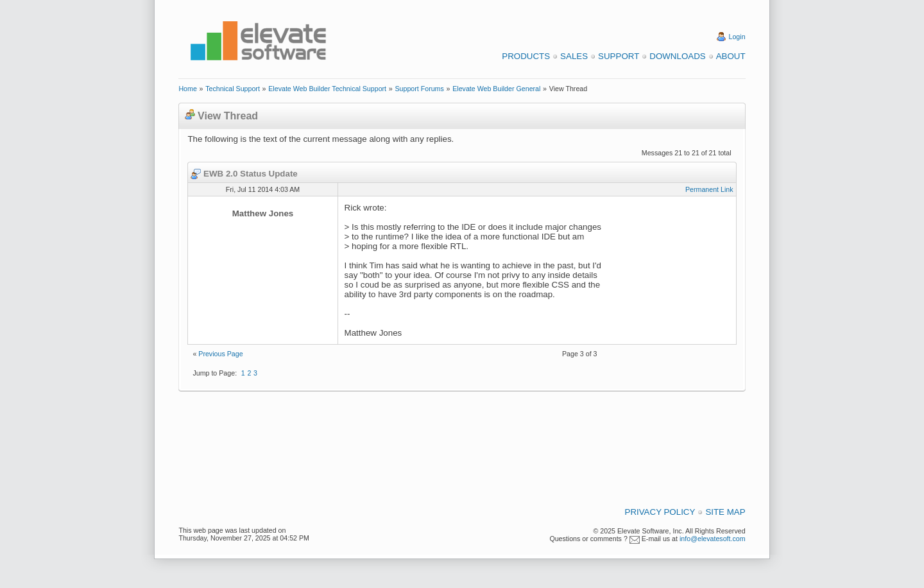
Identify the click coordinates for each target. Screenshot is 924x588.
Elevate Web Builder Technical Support (327, 89)
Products (526, 56)
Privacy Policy (660, 512)
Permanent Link (709, 189)
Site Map (725, 512)
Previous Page (220, 354)
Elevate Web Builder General (496, 89)
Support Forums (419, 89)
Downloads (677, 56)
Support (619, 56)
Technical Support (233, 89)
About (731, 56)
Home (187, 89)
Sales (574, 56)
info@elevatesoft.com (713, 539)
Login (737, 37)
